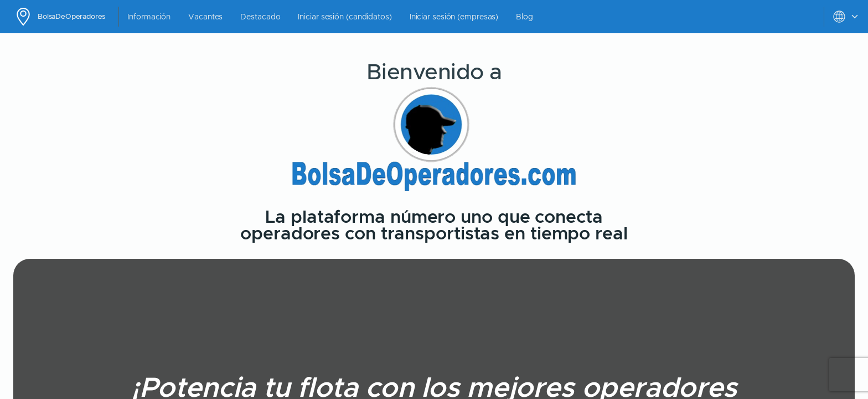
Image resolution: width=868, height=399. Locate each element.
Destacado (260, 17)
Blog (525, 17)
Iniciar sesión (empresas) (454, 17)
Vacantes (205, 17)
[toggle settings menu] (846, 17)
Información (149, 17)
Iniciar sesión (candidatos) (345, 17)
